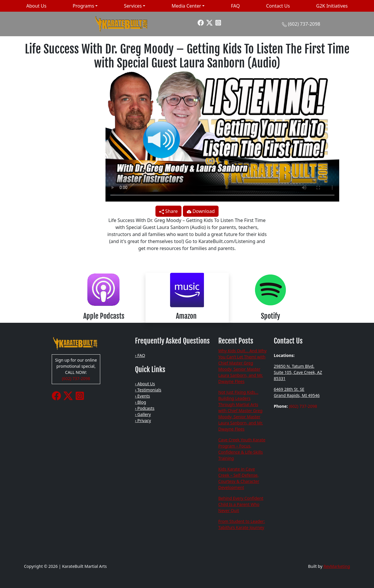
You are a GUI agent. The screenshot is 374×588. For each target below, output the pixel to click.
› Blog (141, 402)
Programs (83, 6)
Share (168, 211)
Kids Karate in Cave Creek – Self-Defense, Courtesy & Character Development (239, 478)
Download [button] (201, 211)
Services (133, 6)
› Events (142, 396)
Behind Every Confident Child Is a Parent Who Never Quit (241, 504)
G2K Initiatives (332, 6)
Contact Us (278, 6)
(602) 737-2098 (304, 24)
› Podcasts (145, 408)
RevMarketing (337, 566)
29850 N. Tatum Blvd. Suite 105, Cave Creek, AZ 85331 (298, 372)
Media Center (186, 6)
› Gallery (143, 414)
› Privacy (143, 420)
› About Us (145, 384)
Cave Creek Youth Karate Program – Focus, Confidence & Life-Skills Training (242, 449)
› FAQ (140, 355)
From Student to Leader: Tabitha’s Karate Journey (242, 524)
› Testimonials (148, 390)
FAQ (235, 6)
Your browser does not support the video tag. (222, 136)
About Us (36, 6)
